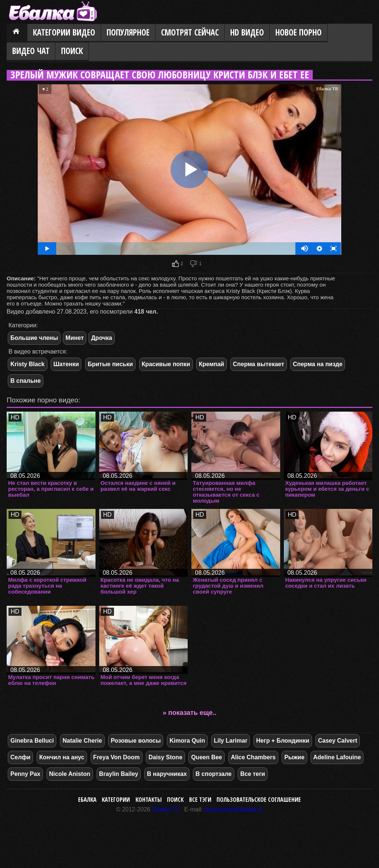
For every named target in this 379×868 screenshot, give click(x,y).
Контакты (149, 800)
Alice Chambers (253, 757)
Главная (17, 33)
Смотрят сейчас (190, 32)
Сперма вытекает (258, 364)
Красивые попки (166, 364)
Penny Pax (25, 774)
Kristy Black (28, 364)
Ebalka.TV (166, 809)
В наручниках (167, 774)
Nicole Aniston (70, 774)
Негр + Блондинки (283, 741)
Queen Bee (207, 757)
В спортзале (213, 774)
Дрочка (102, 338)
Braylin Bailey (119, 774)
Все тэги (200, 800)
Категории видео (64, 32)
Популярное (128, 32)
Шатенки (66, 364)
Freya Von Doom (117, 757)
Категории (116, 800)
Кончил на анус (62, 757)
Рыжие (294, 757)
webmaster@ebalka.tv (234, 809)
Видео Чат (31, 51)
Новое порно (298, 32)
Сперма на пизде (318, 364)
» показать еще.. (190, 713)
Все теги (253, 774)
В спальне (26, 381)
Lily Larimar (231, 741)
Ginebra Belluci (32, 741)
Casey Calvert (338, 741)
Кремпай (211, 364)
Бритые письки (110, 364)
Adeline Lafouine (337, 757)
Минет (75, 338)
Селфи (20, 757)
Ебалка (87, 800)
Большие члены (34, 338)
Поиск (72, 51)
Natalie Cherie (82, 741)
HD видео (247, 32)
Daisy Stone (165, 757)
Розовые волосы (136, 741)
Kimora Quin (187, 741)
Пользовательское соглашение (259, 800)
